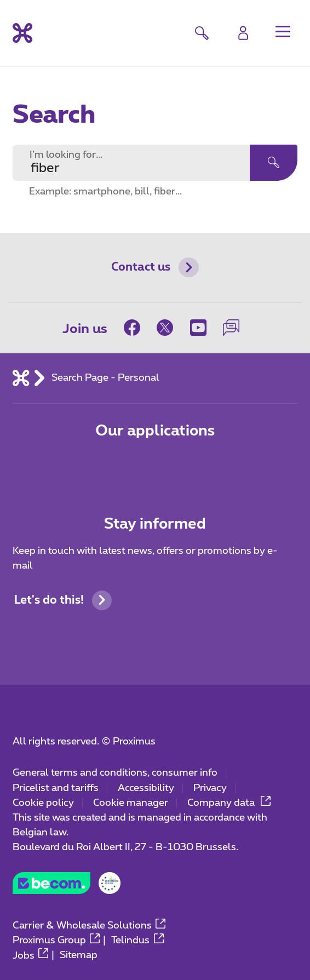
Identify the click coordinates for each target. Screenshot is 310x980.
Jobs (31, 956)
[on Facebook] (136, 328)
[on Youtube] (198, 328)
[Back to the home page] (22, 33)
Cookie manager (131, 803)
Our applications (155, 431)
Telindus (137, 941)
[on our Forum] (231, 328)
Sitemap (79, 956)
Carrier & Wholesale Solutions (89, 926)
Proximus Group (56, 941)
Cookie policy (43, 803)
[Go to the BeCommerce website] (67, 887)
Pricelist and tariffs (56, 788)
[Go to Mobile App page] (108, 466)
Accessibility (146, 788)
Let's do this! (63, 600)
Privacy (210, 788)
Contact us (155, 267)
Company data (229, 803)
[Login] (243, 33)
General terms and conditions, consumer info (115, 773)
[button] (283, 31)
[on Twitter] (165, 328)
